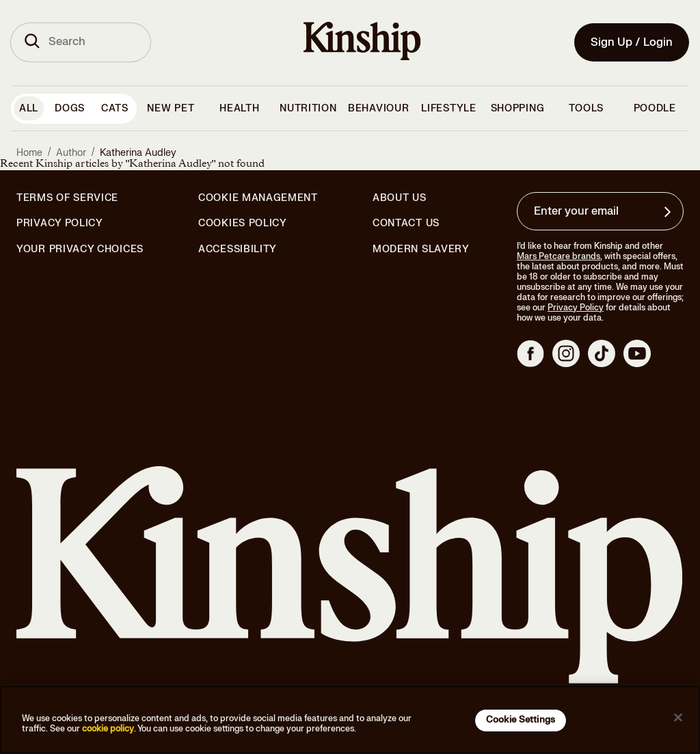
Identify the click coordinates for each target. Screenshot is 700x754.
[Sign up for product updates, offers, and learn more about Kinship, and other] (669, 212)
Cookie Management (258, 198)
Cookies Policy (243, 224)
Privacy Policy (60, 224)
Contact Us (406, 223)
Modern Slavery (421, 250)
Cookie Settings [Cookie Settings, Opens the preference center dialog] (521, 720)
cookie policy (108, 729)
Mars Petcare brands (558, 256)
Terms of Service (67, 198)
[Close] (678, 718)
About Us (400, 198)
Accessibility (238, 250)
